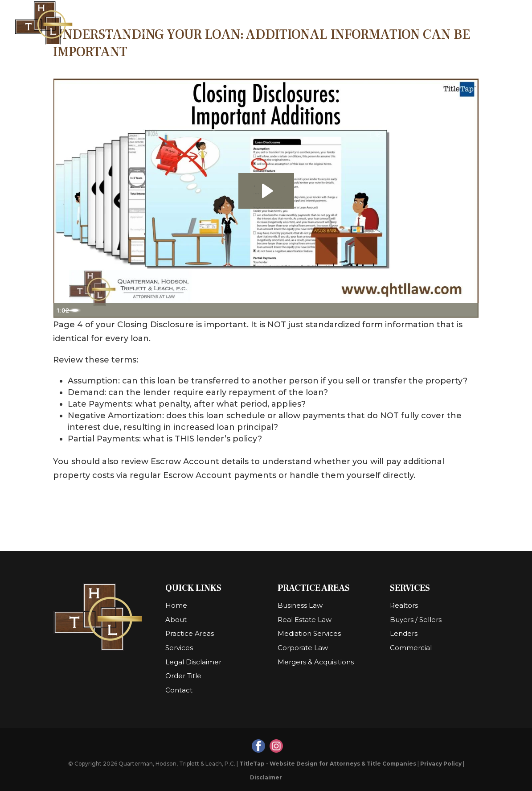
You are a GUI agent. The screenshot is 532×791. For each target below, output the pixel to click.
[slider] (256, 310)
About (217, 23)
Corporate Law (303, 648)
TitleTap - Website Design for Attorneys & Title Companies (328, 764)
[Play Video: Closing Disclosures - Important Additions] (266, 191)
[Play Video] (62, 310)
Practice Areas (327, 23)
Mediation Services (309, 633)
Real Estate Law (305, 620)
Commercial (411, 648)
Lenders (404, 633)
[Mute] (434, 310)
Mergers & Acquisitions (316, 662)
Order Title (440, 23)
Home (187, 23)
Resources (264, 23)
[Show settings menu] (452, 310)
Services (387, 23)
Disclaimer (266, 777)
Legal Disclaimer (193, 662)
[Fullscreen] (470, 310)
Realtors (404, 605)
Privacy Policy (441, 764)
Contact (485, 23)
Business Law (300, 605)
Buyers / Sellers (416, 620)
